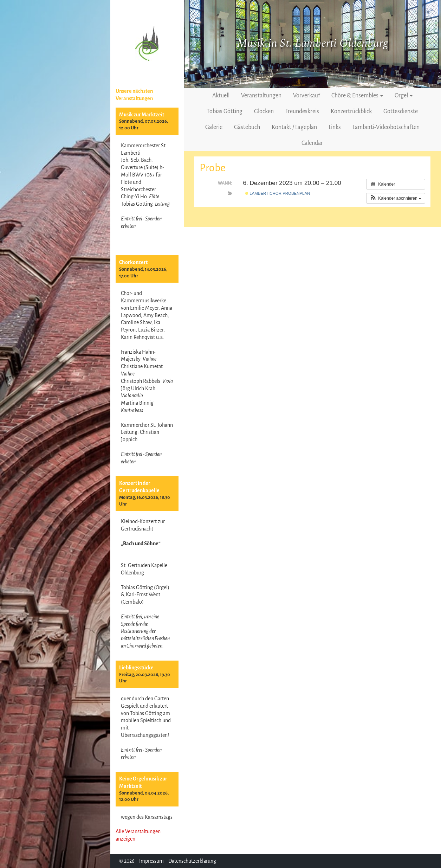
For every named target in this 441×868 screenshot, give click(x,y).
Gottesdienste (401, 111)
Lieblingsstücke (136, 668)
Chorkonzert (133, 262)
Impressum (151, 861)
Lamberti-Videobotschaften (386, 127)
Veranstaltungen (261, 96)
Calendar (312, 143)
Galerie (214, 127)
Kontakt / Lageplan (294, 127)
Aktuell (221, 96)
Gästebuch (247, 127)
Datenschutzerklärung (192, 861)
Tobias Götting (225, 111)
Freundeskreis (302, 111)
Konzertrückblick (351, 111)
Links (335, 127)
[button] (396, 198)
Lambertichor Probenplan (278, 193)
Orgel (404, 96)
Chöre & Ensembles (357, 96)
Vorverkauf (306, 96)
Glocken (264, 111)
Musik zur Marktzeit (142, 115)
